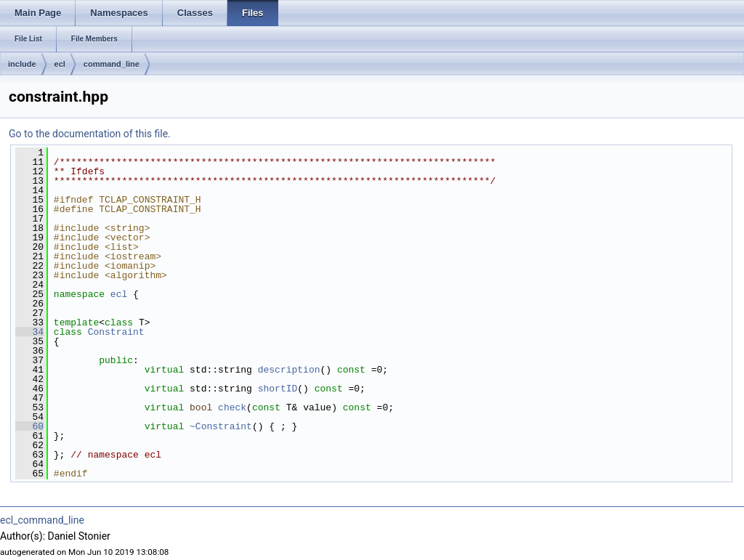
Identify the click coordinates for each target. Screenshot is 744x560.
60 (29, 426)
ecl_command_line (42, 520)
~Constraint (221, 426)
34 (29, 332)
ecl (60, 64)
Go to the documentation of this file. (90, 134)
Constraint (116, 332)
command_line (112, 64)
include (22, 64)
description (289, 370)
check (232, 407)
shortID (278, 389)
